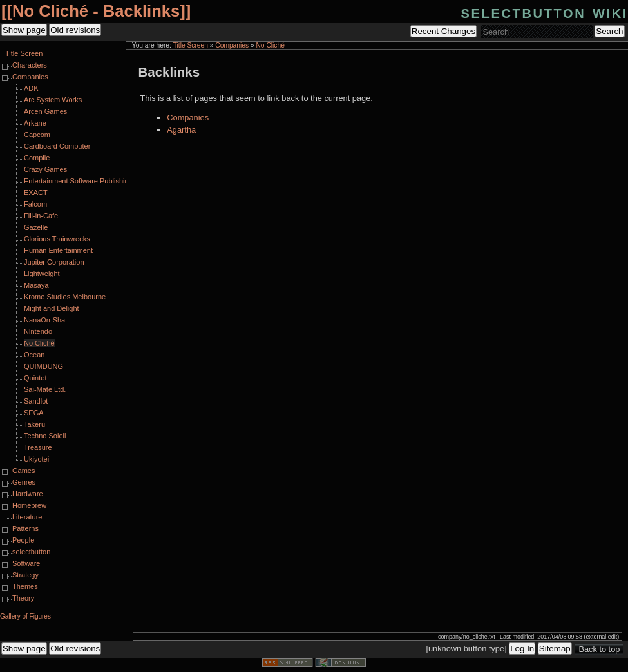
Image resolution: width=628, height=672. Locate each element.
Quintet (35, 378)
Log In (522, 649)
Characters (30, 65)
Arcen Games (45, 111)
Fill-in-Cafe (41, 216)
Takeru (34, 424)
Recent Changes (443, 31)
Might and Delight (52, 308)
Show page (24, 30)
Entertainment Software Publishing (78, 181)
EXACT (36, 192)
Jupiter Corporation (54, 262)
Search (609, 31)
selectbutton (31, 552)
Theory (23, 598)
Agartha (181, 130)
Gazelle (36, 227)
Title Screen (191, 45)
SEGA (34, 413)
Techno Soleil (45, 436)
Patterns (25, 528)
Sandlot (36, 401)
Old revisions (75, 30)
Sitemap (555, 649)
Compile (37, 158)
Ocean (34, 355)
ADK (31, 88)
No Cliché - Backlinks (96, 11)
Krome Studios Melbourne (65, 297)
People (23, 540)
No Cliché (270, 45)
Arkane (35, 123)
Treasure (38, 447)
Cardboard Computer (57, 146)
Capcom (37, 135)
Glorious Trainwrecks (57, 239)
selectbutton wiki (545, 12)
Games (24, 471)
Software (26, 563)
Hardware (28, 494)
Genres (24, 482)
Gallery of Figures (25, 616)
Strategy (25, 575)
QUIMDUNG (43, 366)
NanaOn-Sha (44, 320)
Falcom (35, 204)
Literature (27, 517)
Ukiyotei (36, 459)
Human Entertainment (58, 250)
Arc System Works (53, 100)
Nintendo (38, 331)
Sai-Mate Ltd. (45, 389)
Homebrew (29, 505)
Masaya (36, 285)
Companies (232, 45)
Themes (25, 586)
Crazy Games (45, 169)
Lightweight (42, 274)
